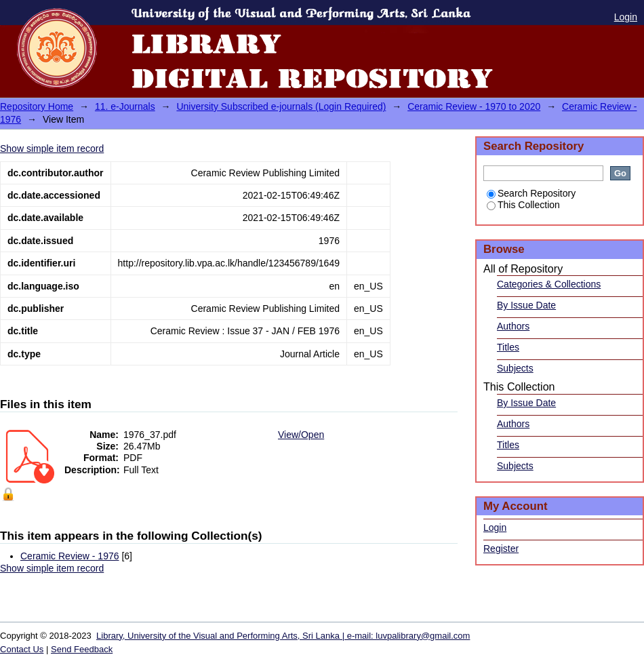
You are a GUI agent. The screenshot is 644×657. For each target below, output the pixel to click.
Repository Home (37, 106)
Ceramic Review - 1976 (70, 556)
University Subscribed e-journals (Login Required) (281, 106)
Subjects (515, 368)
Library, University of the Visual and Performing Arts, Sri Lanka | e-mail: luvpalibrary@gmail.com (283, 636)
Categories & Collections (549, 284)
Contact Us (22, 649)
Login (626, 17)
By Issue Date (526, 305)
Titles (508, 347)
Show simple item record (52, 148)
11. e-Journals (125, 106)
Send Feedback (82, 649)
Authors (513, 326)
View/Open (301, 435)
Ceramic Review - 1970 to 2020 (474, 106)
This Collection (523, 205)
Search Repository (531, 193)
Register (501, 549)
